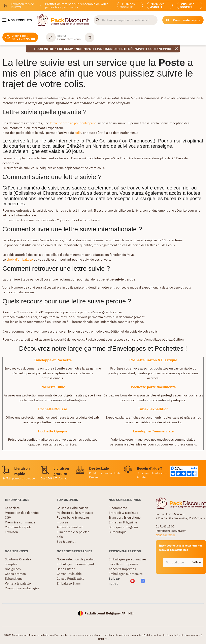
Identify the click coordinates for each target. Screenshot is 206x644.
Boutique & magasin (123, 527)
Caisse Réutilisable (71, 578)
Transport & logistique (125, 517)
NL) (131, 613)
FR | (125, 613)
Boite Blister (66, 569)
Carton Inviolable (69, 574)
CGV (8, 517)
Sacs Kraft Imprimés (124, 564)
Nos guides (13, 569)
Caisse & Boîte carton (72, 508)
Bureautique (118, 532)
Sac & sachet (66, 542)
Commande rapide (18, 527)
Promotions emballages (22, 588)
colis (78, 133)
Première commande (20, 522)
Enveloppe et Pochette (53, 360)
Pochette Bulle (53, 387)
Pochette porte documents (153, 387)
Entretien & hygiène (123, 522)
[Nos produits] (17, 20)
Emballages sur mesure (126, 574)
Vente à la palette (18, 583)
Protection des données (22, 513)
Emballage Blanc (69, 583)
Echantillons (14, 578)
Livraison (11, 532)
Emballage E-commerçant (75, 564)
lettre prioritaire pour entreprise (73, 123)
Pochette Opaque (53, 431)
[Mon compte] (63, 37)
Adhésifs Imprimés (122, 569)
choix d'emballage (20, 259)
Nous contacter (165, 535)
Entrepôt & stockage (123, 513)
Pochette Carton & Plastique (153, 360)
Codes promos (15, 574)
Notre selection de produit (76, 559)
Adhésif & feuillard (70, 527)
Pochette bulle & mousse (75, 513)
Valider (197, 562)
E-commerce (118, 508)
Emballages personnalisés (128, 559)
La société (12, 508)
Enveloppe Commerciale (153, 431)
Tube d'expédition (153, 409)
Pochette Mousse (53, 409)
